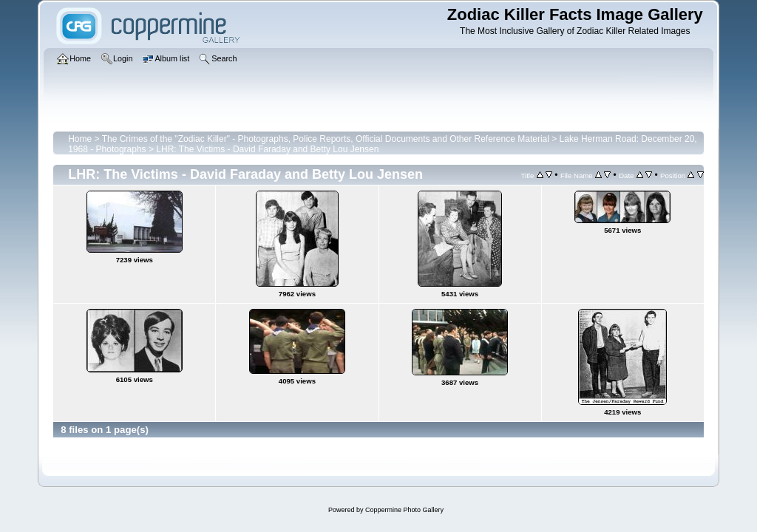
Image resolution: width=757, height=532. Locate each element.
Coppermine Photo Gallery (404, 510)
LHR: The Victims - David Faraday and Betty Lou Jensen (267, 149)
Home (80, 139)
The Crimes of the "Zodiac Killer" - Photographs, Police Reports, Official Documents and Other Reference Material (326, 139)
